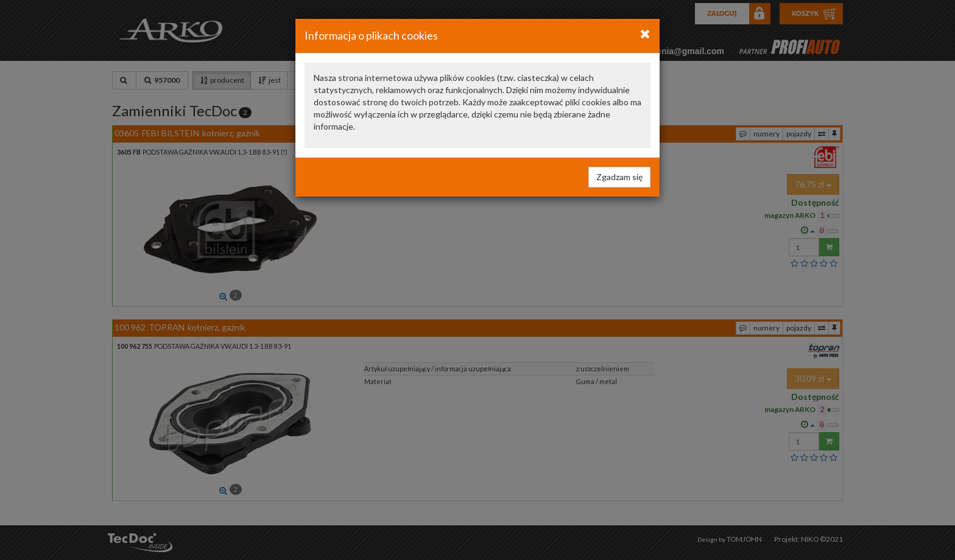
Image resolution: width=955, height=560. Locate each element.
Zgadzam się (619, 177)
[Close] (645, 33)
